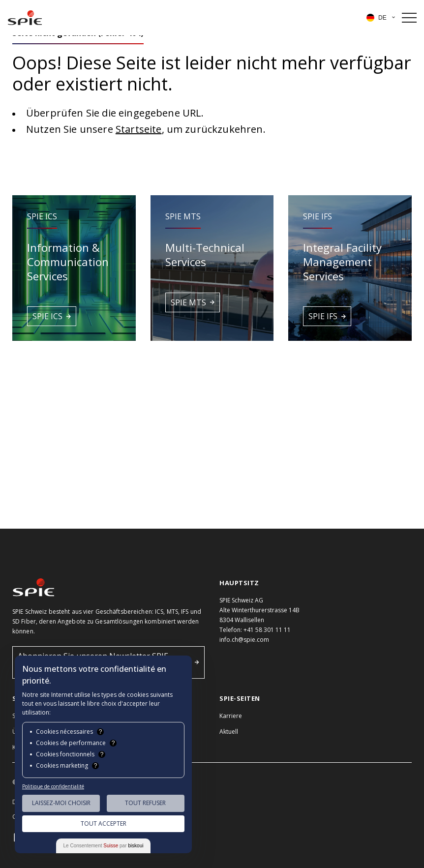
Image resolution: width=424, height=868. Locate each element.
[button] (74, 268)
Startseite (139, 129)
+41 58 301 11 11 (267, 630)
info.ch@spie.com (244, 640)
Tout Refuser (145, 803)
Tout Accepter (104, 823)
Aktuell (229, 732)
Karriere (231, 716)
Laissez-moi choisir (61, 803)
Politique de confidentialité (53, 786)
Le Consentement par (104, 846)
